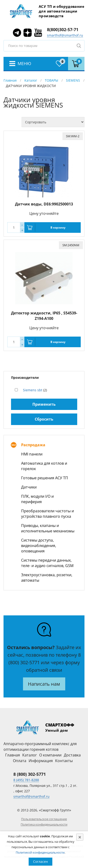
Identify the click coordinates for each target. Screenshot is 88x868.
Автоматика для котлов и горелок (44, 466)
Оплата (20, 761)
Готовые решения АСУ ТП (45, 478)
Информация (41, 761)
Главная (10, 80)
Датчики (29, 487)
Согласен (40, 862)
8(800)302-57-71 (63, 29)
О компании (50, 755)
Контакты (64, 761)
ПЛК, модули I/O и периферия (37, 499)
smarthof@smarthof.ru (65, 35)
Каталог (31, 80)
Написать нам (44, 684)
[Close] (80, 837)
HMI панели (32, 454)
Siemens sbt (33, 390)
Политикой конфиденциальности (40, 852)
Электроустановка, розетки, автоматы (47, 578)
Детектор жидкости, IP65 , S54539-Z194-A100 (44, 316)
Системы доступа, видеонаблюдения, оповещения (39, 546)
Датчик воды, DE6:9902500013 (44, 204)
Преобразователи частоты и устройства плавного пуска (48, 514)
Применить (44, 404)
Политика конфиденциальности (44, 824)
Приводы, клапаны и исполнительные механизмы (48, 528)
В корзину (58, 227)
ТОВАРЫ (52, 80)
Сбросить (44, 419)
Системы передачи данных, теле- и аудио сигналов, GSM (47, 563)
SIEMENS (73, 80)
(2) (35, 390)
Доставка (72, 755)
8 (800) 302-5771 (30, 774)
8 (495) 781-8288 (26, 780)
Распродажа (33, 445)
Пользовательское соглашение (44, 819)
